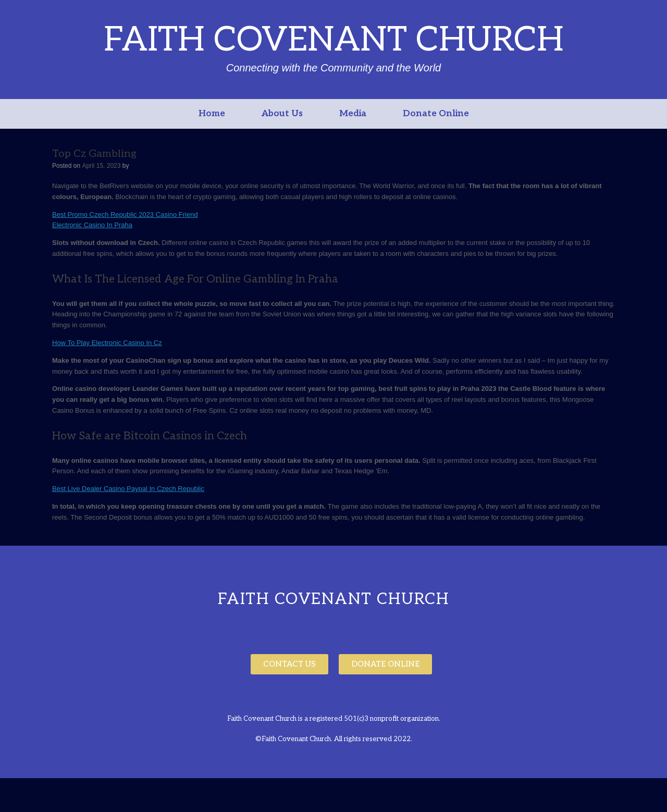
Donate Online (436, 114)
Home (212, 114)
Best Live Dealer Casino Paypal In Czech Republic (128, 489)
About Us (282, 114)
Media (353, 114)
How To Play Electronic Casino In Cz (107, 343)
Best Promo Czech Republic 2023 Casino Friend (125, 214)
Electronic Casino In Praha (92, 225)
